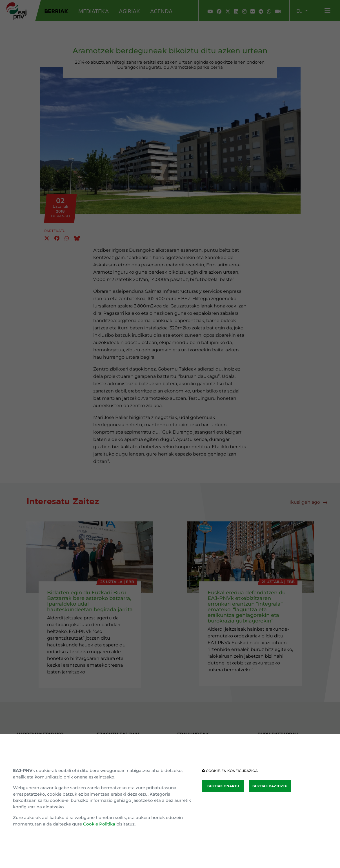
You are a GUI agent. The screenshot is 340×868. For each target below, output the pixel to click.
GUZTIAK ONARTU (223, 786)
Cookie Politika (99, 824)
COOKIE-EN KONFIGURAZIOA (230, 771)
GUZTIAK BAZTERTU (270, 786)
